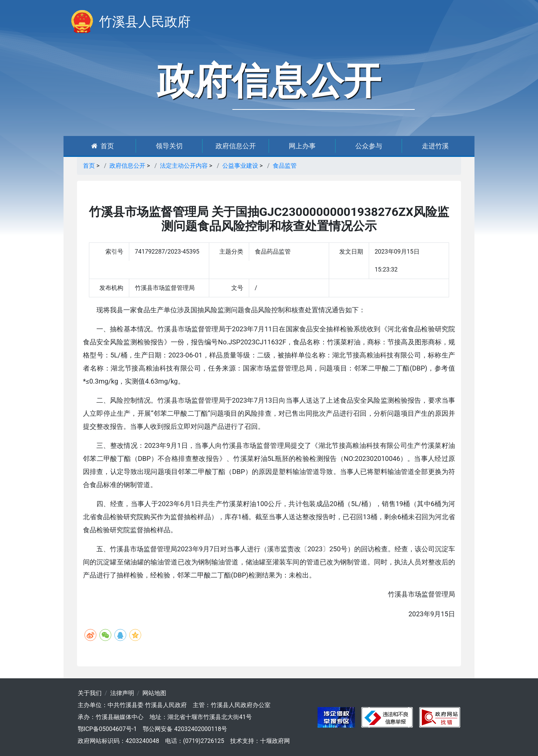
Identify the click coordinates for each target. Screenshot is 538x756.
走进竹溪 (435, 146)
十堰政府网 (275, 741)
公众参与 (369, 146)
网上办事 (302, 146)
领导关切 (169, 146)
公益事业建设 (240, 166)
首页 (103, 146)
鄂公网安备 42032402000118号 (185, 729)
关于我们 (90, 693)
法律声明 (122, 693)
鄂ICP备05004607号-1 (107, 729)
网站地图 (154, 693)
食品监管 (285, 166)
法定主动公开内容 (184, 166)
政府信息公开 (236, 146)
